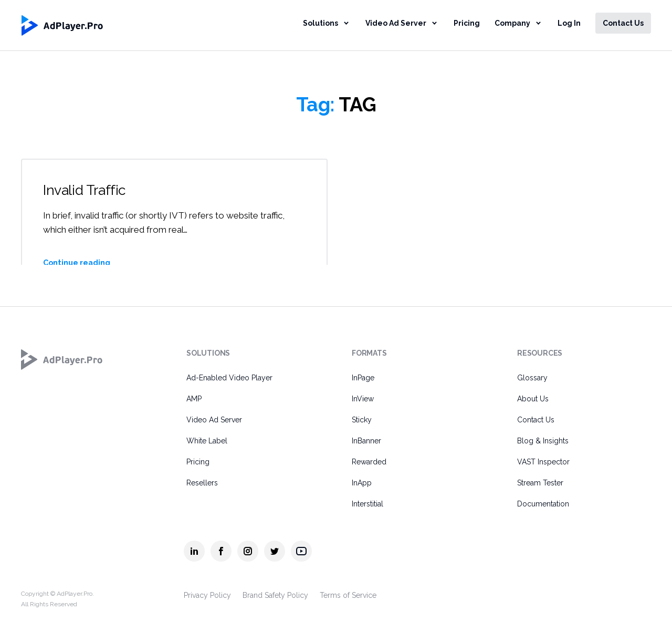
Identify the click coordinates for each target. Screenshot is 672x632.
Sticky (362, 420)
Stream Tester (540, 483)
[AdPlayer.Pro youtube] (301, 551)
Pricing (467, 23)
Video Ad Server (396, 23)
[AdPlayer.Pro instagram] (248, 551)
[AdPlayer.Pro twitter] (275, 551)
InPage (363, 378)
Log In (569, 23)
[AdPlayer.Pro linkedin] (194, 551)
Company (512, 23)
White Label (207, 441)
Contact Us (623, 23)
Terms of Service (348, 595)
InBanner (366, 441)
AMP (194, 399)
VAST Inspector (543, 462)
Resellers (202, 483)
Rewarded (369, 462)
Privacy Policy (207, 595)
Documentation (543, 504)
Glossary (532, 378)
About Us (533, 399)
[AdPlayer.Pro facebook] (221, 551)
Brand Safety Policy (275, 595)
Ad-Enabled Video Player (229, 378)
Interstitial (367, 504)
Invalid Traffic (86, 190)
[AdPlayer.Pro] (62, 359)
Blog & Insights (543, 441)
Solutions (321, 23)
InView (363, 399)
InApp (362, 483)
